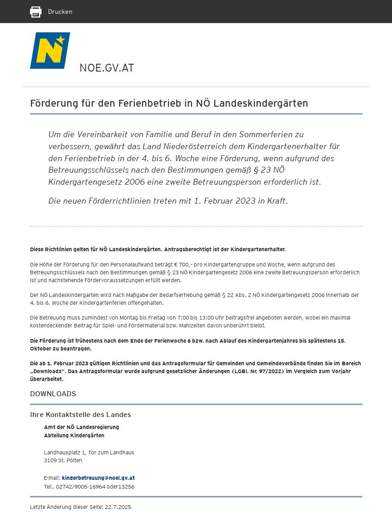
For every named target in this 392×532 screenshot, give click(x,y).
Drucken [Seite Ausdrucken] (51, 12)
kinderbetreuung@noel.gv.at (98, 478)
